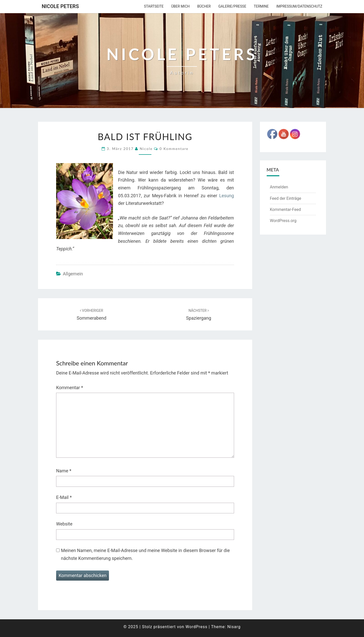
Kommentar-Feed (286, 210)
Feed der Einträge (286, 198)
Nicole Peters (60, 6)
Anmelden (279, 187)
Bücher (204, 6)
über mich (180, 6)
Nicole (146, 149)
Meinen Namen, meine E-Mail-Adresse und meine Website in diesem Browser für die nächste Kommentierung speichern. (145, 554)
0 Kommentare (174, 149)
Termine (261, 6)
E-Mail (64, 497)
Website (64, 524)
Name (64, 471)
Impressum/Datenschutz (299, 6)
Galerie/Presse (232, 6)
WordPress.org (283, 221)
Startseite (154, 6)
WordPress (197, 627)
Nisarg (234, 627)
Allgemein (73, 274)
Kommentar (70, 388)
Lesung (227, 196)
